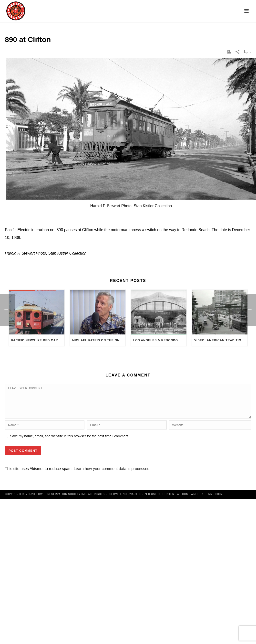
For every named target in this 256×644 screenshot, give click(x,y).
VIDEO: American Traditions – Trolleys (221, 340)
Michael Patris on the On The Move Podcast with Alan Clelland (99, 340)
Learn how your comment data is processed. (112, 475)
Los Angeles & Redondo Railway (160, 340)
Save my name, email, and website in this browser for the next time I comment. (70, 442)
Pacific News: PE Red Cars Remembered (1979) (38, 340)
